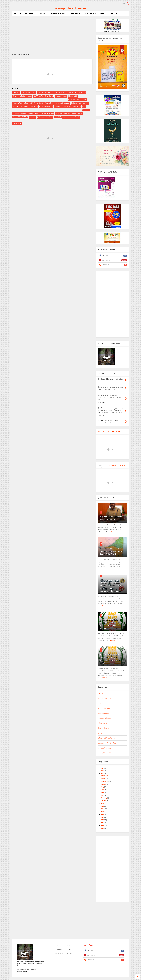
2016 (102, 823)
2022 (102, 806)
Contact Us (114, 13)
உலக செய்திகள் (80, 93)
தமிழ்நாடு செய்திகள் (28, 93)
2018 (102, 817)
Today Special (75, 13)
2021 (102, 809)
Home (18, 13)
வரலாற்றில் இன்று (75, 99)
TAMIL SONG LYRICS (20, 117)
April (103, 795)
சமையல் (32, 117)
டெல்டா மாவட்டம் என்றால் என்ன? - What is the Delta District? (111, 551)
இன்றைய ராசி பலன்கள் (80, 103)
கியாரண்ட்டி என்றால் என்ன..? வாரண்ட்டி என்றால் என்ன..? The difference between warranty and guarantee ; (111, 586)
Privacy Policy (59, 954)
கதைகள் (57, 107)
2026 (102, 768)
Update (15, 96)
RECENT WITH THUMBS (109, 432)
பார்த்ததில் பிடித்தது (19, 113)
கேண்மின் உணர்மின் (58, 13)
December (105, 776)
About (103, 13)
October (104, 779)
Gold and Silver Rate (47, 113)
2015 (102, 825)
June (103, 790)
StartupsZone (49, 103)
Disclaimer (59, 950)
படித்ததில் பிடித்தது (25, 96)
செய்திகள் (42, 13)
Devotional (86, 110)
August (104, 784)
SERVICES (58, 117)
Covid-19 (40, 93)
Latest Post (29, 13)
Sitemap (69, 954)
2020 (102, 812)
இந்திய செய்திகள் (51, 93)
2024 (102, 774)
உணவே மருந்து (34, 113)
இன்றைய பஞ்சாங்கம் (45, 117)
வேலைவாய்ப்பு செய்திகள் (71, 107)
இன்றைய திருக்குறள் (62, 103)
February (104, 798)
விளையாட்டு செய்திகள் (29, 107)
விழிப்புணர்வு (38, 96)
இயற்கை (16, 107)
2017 (102, 820)
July (103, 787)
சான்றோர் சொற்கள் (46, 107)
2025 (102, 771)
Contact (69, 946)
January (104, 801)
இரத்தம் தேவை (77, 113)
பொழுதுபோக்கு (90, 13)
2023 (102, 803)
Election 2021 (73, 96)
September (105, 781)
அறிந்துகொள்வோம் (66, 93)
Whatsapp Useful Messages (70, 8)
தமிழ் (85, 99)
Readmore (114, 532)
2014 (102, 828)
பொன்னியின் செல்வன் (71, 117)
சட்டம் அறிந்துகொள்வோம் (34, 103)
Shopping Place (18, 103)
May (103, 792)
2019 (102, 814)
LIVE (84, 107)
